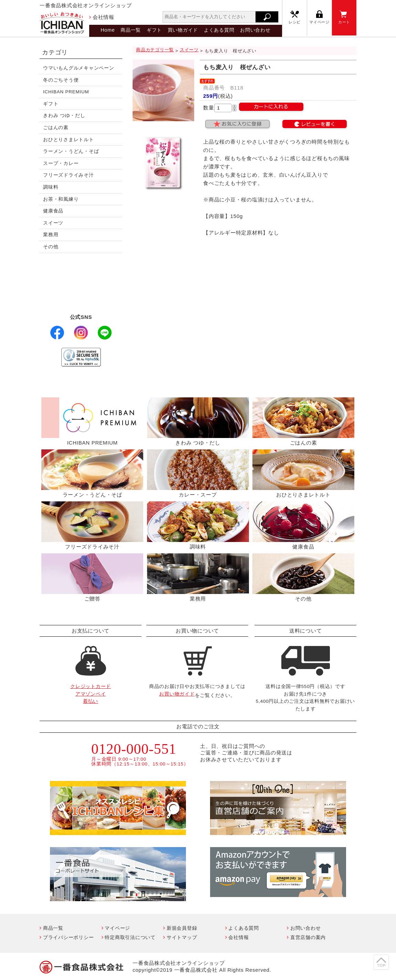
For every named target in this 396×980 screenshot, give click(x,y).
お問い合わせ (255, 30)
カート (344, 22)
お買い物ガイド (177, 694)
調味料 (51, 187)
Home (108, 30)
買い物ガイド (183, 30)
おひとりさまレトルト (69, 140)
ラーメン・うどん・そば (71, 151)
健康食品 (53, 211)
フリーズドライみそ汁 (69, 175)
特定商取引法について (130, 937)
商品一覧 (131, 30)
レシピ (295, 22)
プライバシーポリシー (69, 937)
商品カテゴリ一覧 (155, 50)
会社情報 (103, 17)
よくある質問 (219, 30)
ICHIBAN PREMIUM (66, 92)
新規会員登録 (182, 928)
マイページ (319, 22)
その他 (51, 247)
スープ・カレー (61, 163)
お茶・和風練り (61, 199)
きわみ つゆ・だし (64, 116)
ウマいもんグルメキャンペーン (79, 68)
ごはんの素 (56, 128)
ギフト (154, 30)
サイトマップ (182, 937)
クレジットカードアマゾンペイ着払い (91, 694)
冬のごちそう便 (61, 80)
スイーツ (53, 223)
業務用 (51, 235)
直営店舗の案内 (308, 937)
